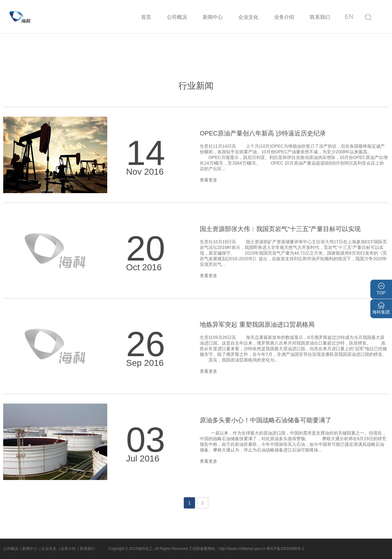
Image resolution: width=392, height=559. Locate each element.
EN (349, 17)
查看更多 (209, 180)
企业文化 (248, 17)
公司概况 (177, 17)
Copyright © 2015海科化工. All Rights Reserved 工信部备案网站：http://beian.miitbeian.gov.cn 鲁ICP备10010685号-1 (206, 549)
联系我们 (320, 17)
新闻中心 (213, 17)
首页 (146, 17)
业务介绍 (284, 17)
